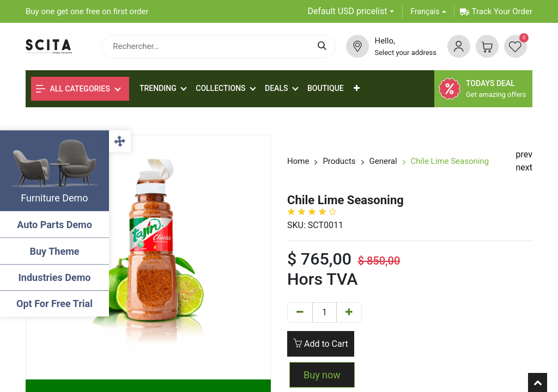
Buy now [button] (322, 375)
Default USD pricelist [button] (348, 11)
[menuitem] (326, 88)
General (383, 161)
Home (298, 161)
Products (339, 161)
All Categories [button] (73, 89)
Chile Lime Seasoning (450, 161)
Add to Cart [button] (321, 344)
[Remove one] (300, 313)
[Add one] (349, 313)
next (524, 167)
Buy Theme (55, 251)
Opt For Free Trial (54, 304)
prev (524, 154)
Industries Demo (55, 277)
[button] (357, 88)
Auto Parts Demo (54, 225)
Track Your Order (496, 11)
